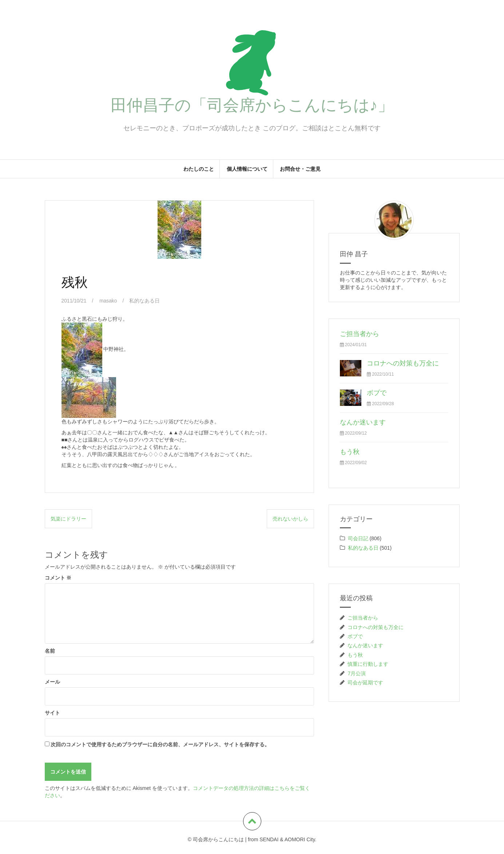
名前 (50, 651)
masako (109, 301)
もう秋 (350, 452)
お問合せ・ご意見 (300, 169)
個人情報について (247, 169)
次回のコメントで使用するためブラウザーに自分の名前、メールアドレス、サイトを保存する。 (160, 744)
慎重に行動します (368, 664)
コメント (58, 578)
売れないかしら (290, 518)
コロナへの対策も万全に (403, 363)
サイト (52, 713)
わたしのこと (199, 169)
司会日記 (358, 538)
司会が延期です (365, 683)
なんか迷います (363, 422)
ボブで (377, 393)
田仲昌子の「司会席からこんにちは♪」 (252, 105)
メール (52, 682)
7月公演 (357, 673)
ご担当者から (360, 334)
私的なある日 (145, 301)
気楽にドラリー (68, 518)
